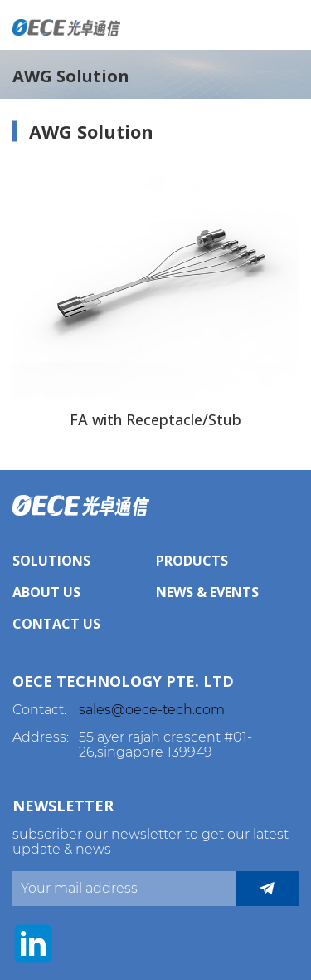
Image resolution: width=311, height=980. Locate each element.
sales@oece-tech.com (152, 710)
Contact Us (56, 624)
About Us (46, 592)
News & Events (207, 592)
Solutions (51, 561)
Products (192, 561)
